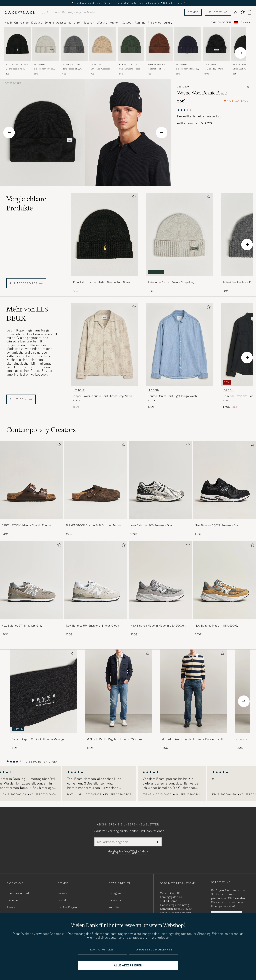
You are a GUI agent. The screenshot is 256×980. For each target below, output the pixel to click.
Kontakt (63, 900)
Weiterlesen (160, 937)
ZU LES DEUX (21, 399)
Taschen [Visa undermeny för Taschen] (89, 23)
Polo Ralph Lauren (17, 65)
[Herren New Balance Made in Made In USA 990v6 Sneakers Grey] (160, 580)
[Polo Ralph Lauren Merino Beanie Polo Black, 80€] (17, 51)
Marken (114, 23)
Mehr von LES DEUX (27, 314)
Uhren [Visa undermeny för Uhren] (77, 23)
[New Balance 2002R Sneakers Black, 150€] (225, 488)
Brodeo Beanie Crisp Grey (44, 69)
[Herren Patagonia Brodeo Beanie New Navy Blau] (188, 44)
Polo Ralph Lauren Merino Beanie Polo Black (101, 282)
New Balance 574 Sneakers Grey (22, 626)
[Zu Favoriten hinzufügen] (133, 197)
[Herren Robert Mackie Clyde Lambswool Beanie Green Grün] (131, 44)
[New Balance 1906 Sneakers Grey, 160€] (160, 488)
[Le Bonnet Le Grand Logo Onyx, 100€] (216, 51)
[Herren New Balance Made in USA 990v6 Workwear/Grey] (225, 580)
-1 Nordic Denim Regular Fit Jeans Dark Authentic (193, 739)
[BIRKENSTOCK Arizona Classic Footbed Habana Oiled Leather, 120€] (31, 488)
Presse (11, 907)
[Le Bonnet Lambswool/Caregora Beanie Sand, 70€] (103, 51)
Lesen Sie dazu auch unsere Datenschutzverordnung (128, 852)
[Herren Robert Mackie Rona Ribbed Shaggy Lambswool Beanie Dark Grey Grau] (74, 44)
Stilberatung (218, 12)
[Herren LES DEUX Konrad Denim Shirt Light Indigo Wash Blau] (180, 345)
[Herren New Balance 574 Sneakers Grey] (31, 580)
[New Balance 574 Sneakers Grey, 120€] (31, 589)
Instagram (115, 893)
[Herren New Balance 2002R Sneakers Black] (225, 480)
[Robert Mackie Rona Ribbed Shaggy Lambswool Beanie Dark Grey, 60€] (74, 51)
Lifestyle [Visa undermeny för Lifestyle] (102, 23)
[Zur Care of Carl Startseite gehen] (20, 12)
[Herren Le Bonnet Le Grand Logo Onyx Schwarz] (216, 44)
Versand (63, 893)
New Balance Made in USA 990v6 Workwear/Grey (216, 626)
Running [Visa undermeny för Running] (140, 23)
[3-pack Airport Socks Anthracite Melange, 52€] (44, 700)
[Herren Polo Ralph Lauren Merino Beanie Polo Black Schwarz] (17, 44)
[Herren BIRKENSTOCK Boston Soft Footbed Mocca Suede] (96, 480)
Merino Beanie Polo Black (15, 69)
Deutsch (245, 23)
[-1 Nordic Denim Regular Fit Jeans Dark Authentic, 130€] (193, 700)
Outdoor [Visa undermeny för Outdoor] (127, 23)
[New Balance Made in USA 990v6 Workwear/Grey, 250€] (225, 589)
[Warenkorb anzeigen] (250, 12)
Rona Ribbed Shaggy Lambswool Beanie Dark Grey (73, 69)
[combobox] (245, 23)
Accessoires (13, 83)
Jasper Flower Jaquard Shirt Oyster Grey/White (102, 396)
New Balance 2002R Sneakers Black (218, 525)
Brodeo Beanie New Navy (187, 69)
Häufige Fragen (67, 907)
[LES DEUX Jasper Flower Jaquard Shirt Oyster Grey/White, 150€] (105, 356)
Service (193, 12)
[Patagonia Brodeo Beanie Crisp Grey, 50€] (46, 51)
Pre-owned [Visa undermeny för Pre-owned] (154, 23)
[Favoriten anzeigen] (242, 12)
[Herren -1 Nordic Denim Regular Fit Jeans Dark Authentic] (193, 691)
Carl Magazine (221, 23)
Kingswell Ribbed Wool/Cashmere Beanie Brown (158, 69)
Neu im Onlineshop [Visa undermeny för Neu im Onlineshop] (16, 23)
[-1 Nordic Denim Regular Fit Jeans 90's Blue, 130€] (119, 700)
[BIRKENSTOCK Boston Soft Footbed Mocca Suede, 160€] (96, 488)
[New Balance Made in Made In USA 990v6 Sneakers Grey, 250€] (160, 589)
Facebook (115, 900)
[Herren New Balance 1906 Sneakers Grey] (160, 480)
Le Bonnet (97, 65)
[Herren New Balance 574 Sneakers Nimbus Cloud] (96, 580)
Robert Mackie (71, 65)
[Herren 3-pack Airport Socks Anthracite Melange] (44, 691)
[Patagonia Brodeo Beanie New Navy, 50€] (188, 51)
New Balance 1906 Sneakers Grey (151, 525)
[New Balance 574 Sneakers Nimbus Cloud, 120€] (96, 589)
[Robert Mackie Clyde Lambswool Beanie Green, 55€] (131, 51)
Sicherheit (13, 900)
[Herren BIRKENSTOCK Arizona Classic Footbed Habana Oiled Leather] (31, 480)
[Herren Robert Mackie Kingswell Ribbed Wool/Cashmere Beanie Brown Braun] (159, 44)
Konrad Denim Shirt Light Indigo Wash (172, 396)
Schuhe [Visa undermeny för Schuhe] (49, 23)
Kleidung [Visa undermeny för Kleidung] (36, 23)
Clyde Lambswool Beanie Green (131, 69)
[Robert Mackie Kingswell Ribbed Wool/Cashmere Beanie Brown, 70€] (159, 51)
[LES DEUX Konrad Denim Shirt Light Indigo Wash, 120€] (180, 356)
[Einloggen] (236, 12)
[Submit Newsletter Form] (156, 842)
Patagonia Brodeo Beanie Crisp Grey (171, 282)
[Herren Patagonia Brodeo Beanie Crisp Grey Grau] (46, 44)
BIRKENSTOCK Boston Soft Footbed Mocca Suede (94, 526)
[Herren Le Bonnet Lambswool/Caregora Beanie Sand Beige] (103, 44)
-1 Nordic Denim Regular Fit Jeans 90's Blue (114, 739)
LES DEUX (183, 87)
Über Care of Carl (18, 893)
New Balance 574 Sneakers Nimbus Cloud (92, 626)
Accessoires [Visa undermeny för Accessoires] (64, 23)
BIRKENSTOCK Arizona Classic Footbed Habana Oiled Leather (27, 526)
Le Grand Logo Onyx (214, 69)
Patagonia (40, 65)
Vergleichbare (26, 203)
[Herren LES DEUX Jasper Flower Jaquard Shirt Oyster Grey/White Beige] (105, 345)
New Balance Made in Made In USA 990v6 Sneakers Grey (157, 626)
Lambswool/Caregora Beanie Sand (100, 69)
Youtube (114, 907)
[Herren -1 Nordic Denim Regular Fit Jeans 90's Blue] (119, 691)
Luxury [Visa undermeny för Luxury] (168, 23)
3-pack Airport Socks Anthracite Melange (38, 739)
